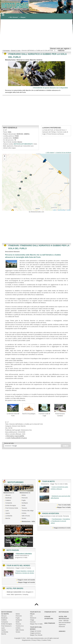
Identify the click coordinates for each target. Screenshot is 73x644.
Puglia (24, 500)
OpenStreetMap (61, 210)
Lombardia (9, 516)
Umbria (24, 513)
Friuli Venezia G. (7, 626)
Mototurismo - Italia (28, 521)
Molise (24, 495)
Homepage (6, 50)
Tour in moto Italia (64, 505)
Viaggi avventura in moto (62, 528)
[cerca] (32, 446)
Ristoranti (62, 626)
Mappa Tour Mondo (36, 635)
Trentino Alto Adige (28, 511)
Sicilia (23, 505)
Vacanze (33, 622)
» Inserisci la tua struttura (63, 152)
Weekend (33, 618)
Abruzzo (8, 495)
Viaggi (32, 620)
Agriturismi (62, 624)
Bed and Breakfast (65, 622)
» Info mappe (50, 152)
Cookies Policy (46, 640)
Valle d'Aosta (26, 516)
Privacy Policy (36, 640)
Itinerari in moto (16, 50)
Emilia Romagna (11, 505)
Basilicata (8, 498)
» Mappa (22, 17)
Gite (31, 616)
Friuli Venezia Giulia (12, 508)
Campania (9, 503)
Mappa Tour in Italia (64, 507)
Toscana (24, 508)
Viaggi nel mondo (36, 631)
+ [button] (5, 156)
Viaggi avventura (35, 633)
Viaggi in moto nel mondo (26, 580)
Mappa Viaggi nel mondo (27, 582)
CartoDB (69, 210)
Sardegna (25, 503)
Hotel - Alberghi (64, 620)
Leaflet (54, 210)
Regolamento (26, 640)
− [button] (5, 159)
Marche (8, 518)
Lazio (7, 511)
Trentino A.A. (20, 626)
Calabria (8, 500)
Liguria (8, 513)
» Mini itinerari (13, 17)
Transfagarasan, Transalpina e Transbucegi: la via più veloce (60, 521)
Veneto (24, 518)
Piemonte (25, 498)
